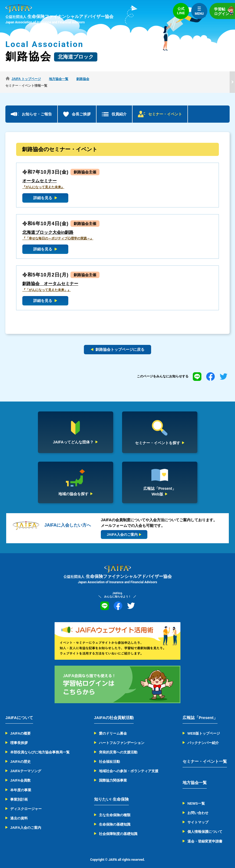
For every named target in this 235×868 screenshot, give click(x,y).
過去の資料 (19, 812)
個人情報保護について (205, 825)
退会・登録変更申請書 (205, 835)
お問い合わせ (198, 806)
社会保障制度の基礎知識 (118, 827)
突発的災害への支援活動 (118, 745)
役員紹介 (119, 107)
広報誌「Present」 (200, 711)
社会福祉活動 (109, 755)
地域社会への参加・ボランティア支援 (129, 764)
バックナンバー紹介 (203, 736)
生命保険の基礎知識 (115, 818)
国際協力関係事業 (113, 774)
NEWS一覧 (196, 797)
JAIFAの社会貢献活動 (114, 711)
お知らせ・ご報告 (37, 107)
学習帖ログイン (225, 11)
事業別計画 (19, 793)
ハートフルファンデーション (122, 736)
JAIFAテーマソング (26, 764)
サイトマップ (198, 816)
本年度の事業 (21, 783)
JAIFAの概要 (20, 727)
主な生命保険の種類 (115, 808)
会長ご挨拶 (81, 107)
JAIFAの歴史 (20, 755)
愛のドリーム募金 (113, 727)
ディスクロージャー (26, 802)
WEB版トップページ (204, 727)
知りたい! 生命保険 (111, 792)
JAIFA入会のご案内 (26, 821)
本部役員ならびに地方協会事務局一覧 (40, 745)
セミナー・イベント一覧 (205, 755)
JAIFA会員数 (20, 774)
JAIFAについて (19, 711)
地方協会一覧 (195, 776)
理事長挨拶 (19, 736)
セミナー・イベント (165, 107)
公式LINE (181, 11)
